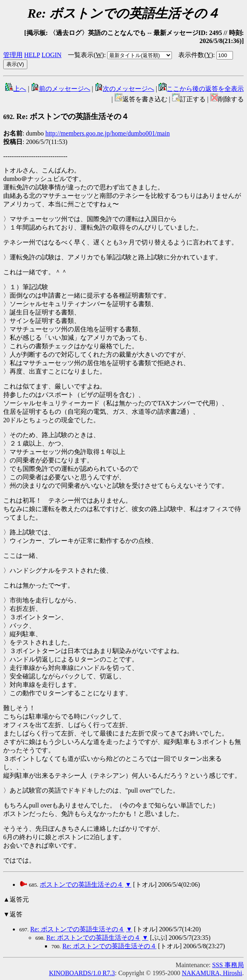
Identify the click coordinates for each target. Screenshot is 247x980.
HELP (32, 55)
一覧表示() (86, 55)
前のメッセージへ (61, 89)
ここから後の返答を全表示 (201, 89)
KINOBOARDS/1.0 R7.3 (82, 973)
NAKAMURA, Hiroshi (212, 973)
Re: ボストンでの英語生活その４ (66, 116)
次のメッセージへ (125, 89)
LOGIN (51, 55)
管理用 (13, 55)
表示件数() (196, 55)
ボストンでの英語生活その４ (82, 884)
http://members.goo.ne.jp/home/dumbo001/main (108, 133)
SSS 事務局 (228, 965)
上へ (16, 89)
